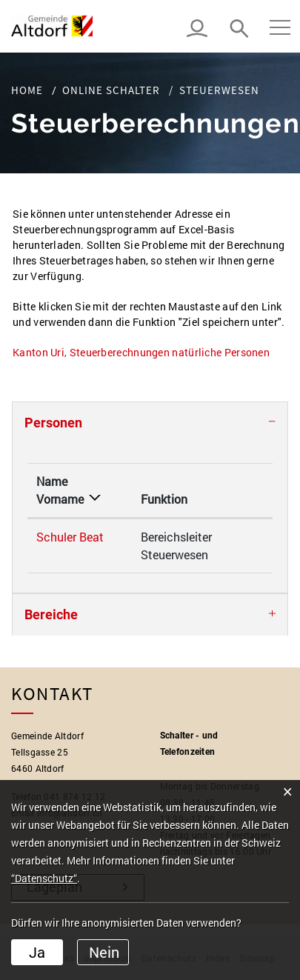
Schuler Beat (70, 537)
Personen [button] (53, 423)
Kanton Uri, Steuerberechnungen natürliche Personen (148, 352)
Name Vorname (60, 490)
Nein (104, 952)
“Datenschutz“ (44, 878)
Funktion (164, 499)
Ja (37, 952)
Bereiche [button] (51, 614)
